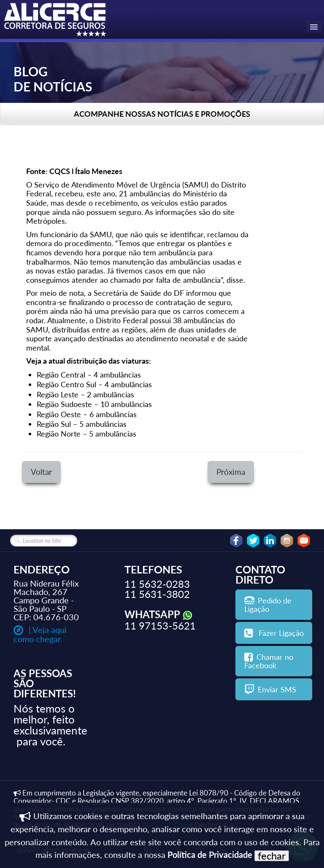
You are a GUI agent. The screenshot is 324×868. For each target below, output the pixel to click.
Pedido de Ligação (268, 605)
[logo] (56, 21)
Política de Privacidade (210, 855)
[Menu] (314, 27)
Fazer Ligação (274, 633)
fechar (272, 856)
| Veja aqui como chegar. (40, 634)
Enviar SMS (270, 689)
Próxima (231, 472)
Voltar (41, 472)
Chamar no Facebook (269, 661)
